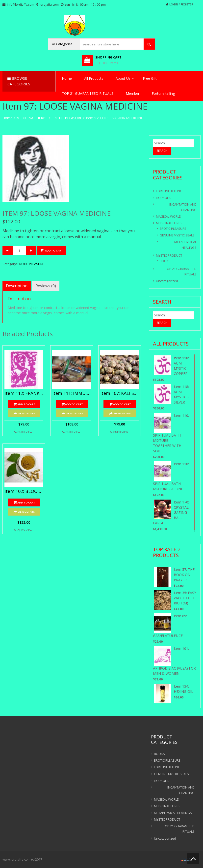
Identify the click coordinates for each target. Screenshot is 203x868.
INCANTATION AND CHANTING (183, 207)
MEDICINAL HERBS (32, 118)
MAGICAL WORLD (169, 216)
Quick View (25, 432)
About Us (123, 78)
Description (17, 286)
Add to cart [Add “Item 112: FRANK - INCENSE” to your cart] (26, 404)
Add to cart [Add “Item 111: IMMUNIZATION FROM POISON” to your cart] (74, 404)
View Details (26, 413)
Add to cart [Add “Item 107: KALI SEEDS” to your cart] (122, 404)
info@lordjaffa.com (21, 5)
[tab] (17, 286)
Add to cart (54, 251)
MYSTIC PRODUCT (169, 255)
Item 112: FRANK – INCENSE (24, 393)
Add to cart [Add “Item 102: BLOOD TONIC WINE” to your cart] (26, 502)
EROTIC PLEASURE (67, 118)
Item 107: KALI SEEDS (120, 393)
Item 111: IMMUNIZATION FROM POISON (72, 393)
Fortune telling (163, 93)
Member (133, 93)
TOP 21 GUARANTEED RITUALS (88, 93)
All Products (94, 78)
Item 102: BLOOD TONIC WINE (24, 491)
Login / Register (181, 4)
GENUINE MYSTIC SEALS (177, 235)
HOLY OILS (164, 198)
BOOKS (165, 261)
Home (67, 78)
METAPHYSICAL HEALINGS (185, 245)
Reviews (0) (46, 286)
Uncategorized (167, 281)
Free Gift (150, 78)
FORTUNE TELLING (169, 191)
